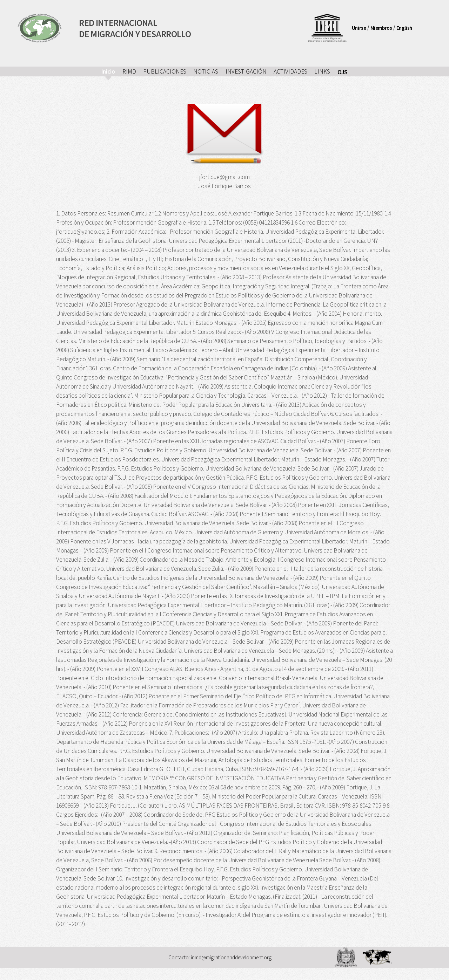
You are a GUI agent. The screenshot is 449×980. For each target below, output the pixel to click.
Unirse (359, 28)
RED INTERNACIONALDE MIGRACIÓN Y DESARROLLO (135, 28)
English (404, 28)
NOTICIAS (206, 71)
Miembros (381, 28)
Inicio (108, 71)
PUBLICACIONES (165, 71)
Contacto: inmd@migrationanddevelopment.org (220, 957)
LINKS (322, 71)
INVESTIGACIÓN (246, 71)
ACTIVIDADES (290, 71)
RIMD (129, 71)
